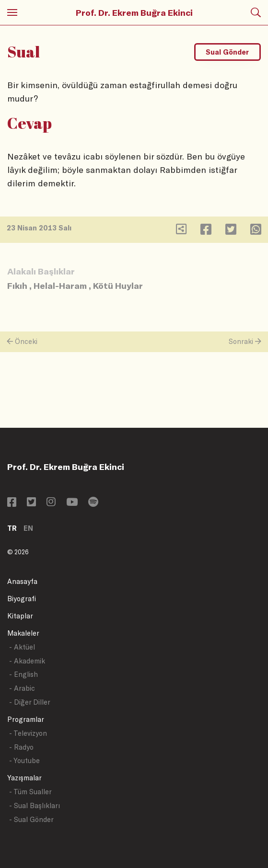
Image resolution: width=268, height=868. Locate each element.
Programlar (26, 719)
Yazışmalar (24, 778)
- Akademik (27, 661)
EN (28, 528)
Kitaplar (20, 616)
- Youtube (24, 760)
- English (23, 674)
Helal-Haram (60, 286)
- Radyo (21, 747)
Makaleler (23, 633)
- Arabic (22, 688)
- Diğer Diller (30, 702)
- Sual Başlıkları (35, 805)
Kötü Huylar (118, 286)
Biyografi (22, 599)
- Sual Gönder (31, 819)
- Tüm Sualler (30, 792)
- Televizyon (28, 733)
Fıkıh (17, 286)
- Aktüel (22, 647)
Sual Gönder (227, 52)
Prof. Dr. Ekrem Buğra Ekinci (134, 12)
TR (12, 528)
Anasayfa (22, 581)
